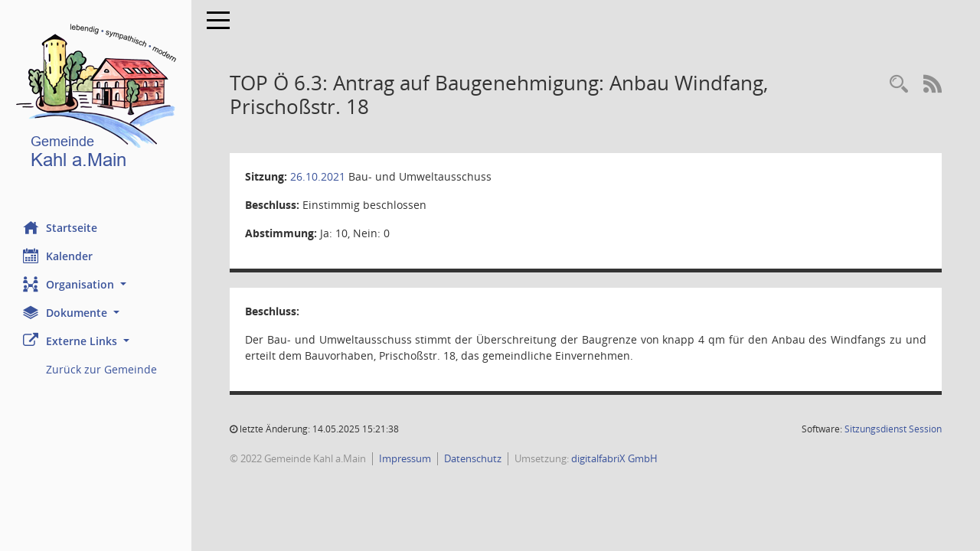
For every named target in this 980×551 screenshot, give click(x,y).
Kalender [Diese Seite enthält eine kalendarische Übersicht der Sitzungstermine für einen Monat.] (58, 256)
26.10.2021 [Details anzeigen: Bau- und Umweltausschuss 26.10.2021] (318, 176)
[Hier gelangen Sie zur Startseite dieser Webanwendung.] (96, 99)
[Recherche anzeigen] (899, 85)
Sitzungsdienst (893, 429)
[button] (96, 284)
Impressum (405, 458)
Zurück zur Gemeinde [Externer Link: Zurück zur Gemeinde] (101, 369)
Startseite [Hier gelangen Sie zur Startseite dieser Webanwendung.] (60, 227)
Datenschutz (473, 458)
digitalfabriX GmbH (614, 458)
